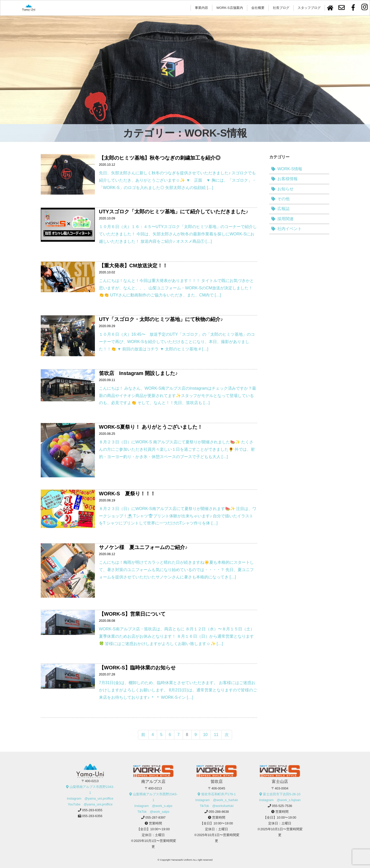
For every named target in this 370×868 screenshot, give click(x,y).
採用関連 (285, 219)
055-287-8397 (156, 817)
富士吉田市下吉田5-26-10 (282, 794)
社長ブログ (281, 8)
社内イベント (290, 229)
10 (205, 735)
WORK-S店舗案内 (230, 8)
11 (216, 735)
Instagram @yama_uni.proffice (90, 798)
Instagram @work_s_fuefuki (217, 800)
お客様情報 (287, 179)
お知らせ (285, 189)
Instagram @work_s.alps (153, 806)
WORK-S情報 (290, 169)
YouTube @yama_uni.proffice (90, 804)
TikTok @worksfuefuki (217, 806)
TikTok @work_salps (153, 812)
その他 (283, 199)
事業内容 (201, 8)
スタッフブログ (309, 8)
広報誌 (283, 209)
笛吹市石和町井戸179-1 (219, 794)
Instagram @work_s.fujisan (280, 800)
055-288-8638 (219, 812)
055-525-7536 (282, 806)
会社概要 (258, 8)
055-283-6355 (92, 810)
